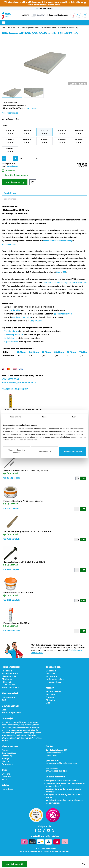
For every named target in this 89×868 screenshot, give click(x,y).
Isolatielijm (9, 338)
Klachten (6, 761)
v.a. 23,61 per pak (11, 569)
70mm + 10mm (10, 141)
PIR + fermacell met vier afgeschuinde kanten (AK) (65, 283)
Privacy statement (61, 851)
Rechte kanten (34, 28)
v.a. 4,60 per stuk (11, 539)
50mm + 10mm (62, 132)
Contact (6, 750)
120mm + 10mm (79, 141)
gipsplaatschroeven (63, 314)
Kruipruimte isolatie (55, 679)
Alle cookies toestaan (73, 451)
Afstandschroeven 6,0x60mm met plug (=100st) (26, 470)
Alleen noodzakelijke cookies (16, 451)
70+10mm (84, 352)
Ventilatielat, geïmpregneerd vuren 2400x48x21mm (27, 532)
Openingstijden (9, 753)
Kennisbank (7, 789)
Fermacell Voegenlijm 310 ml (17, 623)
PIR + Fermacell (22, 28)
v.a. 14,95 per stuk (12, 631)
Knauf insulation (53, 692)
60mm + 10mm (79, 132)
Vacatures (6, 777)
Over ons (6, 774)
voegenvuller (36, 321)
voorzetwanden (9, 244)
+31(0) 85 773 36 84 (10, 379)
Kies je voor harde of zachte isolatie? (62, 781)
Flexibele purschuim (14, 335)
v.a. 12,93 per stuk (11, 508)
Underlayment (9, 697)
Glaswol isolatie (9, 676)
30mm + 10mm (27, 132)
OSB (64, 272)
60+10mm (72, 352)
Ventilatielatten (12, 331)
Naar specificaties (10, 113)
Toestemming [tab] (16, 417)
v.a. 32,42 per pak (11, 478)
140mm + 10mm (10, 150)
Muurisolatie (52, 676)
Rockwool (50, 695)
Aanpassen (45, 451)
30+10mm (34, 352)
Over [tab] (74, 417)
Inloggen (52, 15)
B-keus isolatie (9, 685)
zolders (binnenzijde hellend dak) (58, 241)
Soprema (50, 697)
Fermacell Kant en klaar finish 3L (18, 593)
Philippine (51, 700)
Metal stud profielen (11, 713)
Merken (50, 688)
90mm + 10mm (44, 141)
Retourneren (8, 764)
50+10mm (59, 352)
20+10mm (21, 352)
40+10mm (47, 352)
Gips (58, 272)
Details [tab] (44, 417)
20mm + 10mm (10, 132)
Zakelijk (5, 759)
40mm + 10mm (44, 132)
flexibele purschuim (22, 317)
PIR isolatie (12, 28)
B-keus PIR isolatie (10, 688)
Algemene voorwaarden (30, 851)
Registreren (63, 15)
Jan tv (5, 779)
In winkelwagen (15, 182)
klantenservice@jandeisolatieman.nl (19, 382)
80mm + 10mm (27, 141)
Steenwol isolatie (10, 674)
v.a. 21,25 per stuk (11, 600)
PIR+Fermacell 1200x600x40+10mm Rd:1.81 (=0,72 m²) (59, 28)
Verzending (7, 756)
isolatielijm (16, 310)
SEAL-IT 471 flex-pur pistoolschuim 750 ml (23, 410)
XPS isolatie (7, 682)
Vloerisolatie (52, 674)
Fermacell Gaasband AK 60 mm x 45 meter (23, 501)
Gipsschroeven (11, 342)
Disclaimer (47, 851)
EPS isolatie (7, 679)
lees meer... (32, 108)
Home (4, 28)
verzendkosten (12, 166)
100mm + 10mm (62, 141)
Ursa (48, 703)
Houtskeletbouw (54, 682)
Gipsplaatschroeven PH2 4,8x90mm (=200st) (24, 562)
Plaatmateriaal (10, 693)
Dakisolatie (51, 671)
